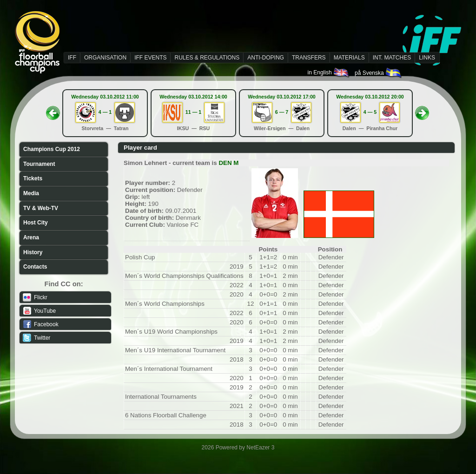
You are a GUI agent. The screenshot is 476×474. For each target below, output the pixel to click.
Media (31, 193)
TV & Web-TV (41, 208)
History (33, 252)
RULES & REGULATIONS (207, 58)
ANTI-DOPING (266, 58)
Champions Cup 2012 (52, 149)
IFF (72, 58)
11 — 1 (193, 112)
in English (329, 72)
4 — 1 (105, 112)
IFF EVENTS (150, 58)
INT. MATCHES (392, 58)
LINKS (427, 58)
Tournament (39, 164)
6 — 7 (282, 112)
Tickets (33, 178)
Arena (31, 237)
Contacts (35, 267)
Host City (36, 223)
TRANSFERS (309, 58)
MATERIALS (349, 58)
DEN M (228, 163)
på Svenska (379, 73)
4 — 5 (370, 112)
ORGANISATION (105, 58)
